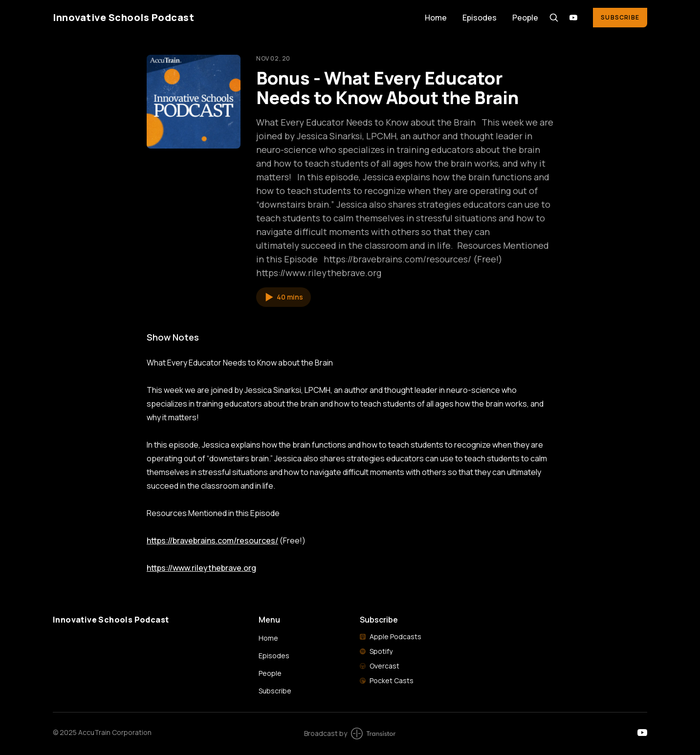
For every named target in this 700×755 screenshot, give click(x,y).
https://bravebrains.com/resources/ (212, 540)
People (525, 18)
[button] (284, 297)
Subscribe (620, 17)
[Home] (233, 17)
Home (436, 18)
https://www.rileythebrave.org (201, 568)
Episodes (480, 18)
